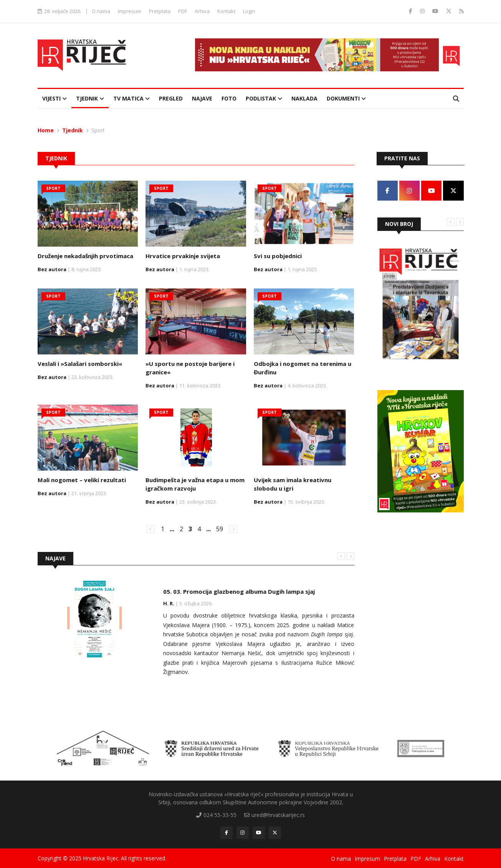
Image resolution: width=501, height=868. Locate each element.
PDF (183, 11)
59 (220, 529)
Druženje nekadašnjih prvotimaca (85, 256)
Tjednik (90, 98)
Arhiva (202, 11)
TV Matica (131, 98)
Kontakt (226, 11)
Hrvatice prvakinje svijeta (183, 256)
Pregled (171, 98)
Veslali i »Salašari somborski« (80, 364)
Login (249, 11)
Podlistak (264, 98)
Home (46, 130)
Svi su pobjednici (278, 256)
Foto (229, 98)
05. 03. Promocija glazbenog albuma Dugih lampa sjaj (239, 591)
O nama (101, 11)
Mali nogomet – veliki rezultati (82, 480)
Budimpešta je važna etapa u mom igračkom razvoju (195, 484)
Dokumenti (346, 98)
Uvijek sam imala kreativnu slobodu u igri (293, 484)
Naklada (304, 98)
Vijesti (55, 98)
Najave (202, 98)
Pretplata (160, 11)
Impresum (130, 11)
